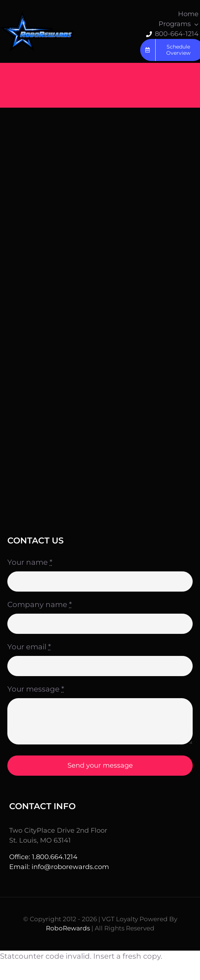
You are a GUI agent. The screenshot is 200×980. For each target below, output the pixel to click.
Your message (36, 689)
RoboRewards (68, 928)
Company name (40, 604)
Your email (29, 647)
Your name (30, 562)
